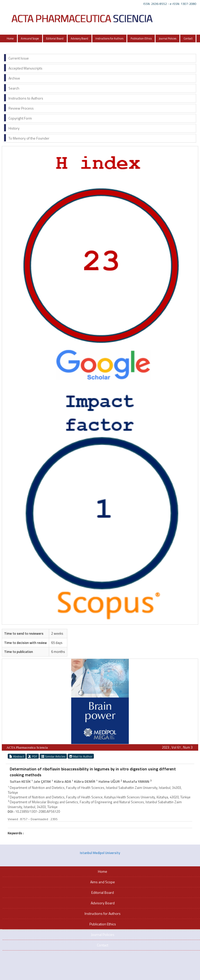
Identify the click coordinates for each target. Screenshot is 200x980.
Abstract (17, 756)
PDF (33, 756)
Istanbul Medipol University (100, 853)
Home (10, 38)
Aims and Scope (30, 38)
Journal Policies (168, 38)
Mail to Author (81, 756)
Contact (188, 38)
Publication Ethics (141, 38)
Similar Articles (53, 756)
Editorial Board (55, 38)
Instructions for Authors (109, 38)
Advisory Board (79, 38)
